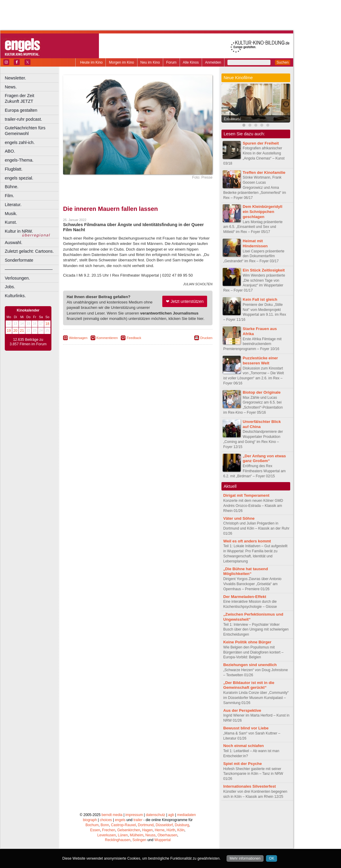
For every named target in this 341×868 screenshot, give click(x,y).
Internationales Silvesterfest (250, 786)
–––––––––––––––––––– (29, 269)
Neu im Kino (150, 62)
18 (47, 324)
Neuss (150, 835)
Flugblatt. (14, 169)
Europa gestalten (21, 110)
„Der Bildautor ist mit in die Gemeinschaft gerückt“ (249, 685)
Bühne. (12, 187)
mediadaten (186, 815)
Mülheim (136, 835)
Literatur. (13, 205)
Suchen (283, 62)
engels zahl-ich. (20, 142)
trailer (138, 820)
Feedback (134, 338)
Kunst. (11, 222)
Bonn (105, 825)
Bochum (92, 825)
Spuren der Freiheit (261, 143)
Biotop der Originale (262, 392)
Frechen (109, 830)
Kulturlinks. (15, 296)
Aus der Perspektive (242, 710)
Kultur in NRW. (19, 231)
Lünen (123, 835)
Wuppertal (163, 840)
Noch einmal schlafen (244, 746)
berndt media (112, 815)
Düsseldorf (164, 825)
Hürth (171, 830)
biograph (90, 820)
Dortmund (146, 825)
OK (272, 858)
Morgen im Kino (121, 62)
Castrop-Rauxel (123, 825)
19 (9, 331)
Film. (9, 196)
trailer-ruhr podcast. (23, 119)
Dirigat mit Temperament (246, 495)
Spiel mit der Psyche (243, 764)
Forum (171, 62)
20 (15, 331)
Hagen (147, 830)
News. (11, 87)
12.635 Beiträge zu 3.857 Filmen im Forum (28, 342)
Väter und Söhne (239, 518)
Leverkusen (107, 835)
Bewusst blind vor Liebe (246, 728)
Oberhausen (167, 835)
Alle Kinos (191, 62)
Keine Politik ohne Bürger (247, 642)
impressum (134, 815)
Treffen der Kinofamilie (264, 172)
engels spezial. (19, 178)
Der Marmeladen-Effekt (245, 597)
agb (171, 815)
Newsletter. (15, 78)
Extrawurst (232, 119)
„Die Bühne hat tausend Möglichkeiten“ (246, 571)
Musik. (11, 214)
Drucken (206, 338)
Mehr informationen (245, 858)
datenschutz (156, 815)
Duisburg (182, 825)
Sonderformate (19, 260)
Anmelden (213, 62)
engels (120, 820)
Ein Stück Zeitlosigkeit (264, 270)
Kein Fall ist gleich (260, 299)
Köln (181, 830)
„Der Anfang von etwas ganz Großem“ (264, 458)
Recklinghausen (118, 840)
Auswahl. (13, 243)
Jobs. (10, 287)
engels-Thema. (19, 160)
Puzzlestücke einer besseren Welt (260, 361)
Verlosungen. (17, 278)
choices (106, 820)
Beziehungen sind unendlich (250, 665)
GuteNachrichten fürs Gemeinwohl (25, 131)
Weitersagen (78, 338)
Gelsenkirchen (129, 830)
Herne (160, 830)
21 (22, 331)
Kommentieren (107, 338)
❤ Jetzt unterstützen (185, 301)
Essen (95, 830)
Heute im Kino (91, 62)
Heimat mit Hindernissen (255, 243)
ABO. (10, 151)
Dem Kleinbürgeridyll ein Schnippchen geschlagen (263, 212)
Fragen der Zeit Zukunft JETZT (32, 98)
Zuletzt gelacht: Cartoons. (29, 251)
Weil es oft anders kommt (247, 541)
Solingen (139, 840)
